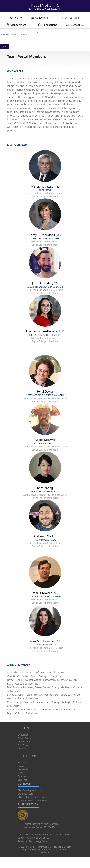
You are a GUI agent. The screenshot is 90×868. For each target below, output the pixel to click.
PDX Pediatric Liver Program (33, 797)
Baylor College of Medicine (32, 801)
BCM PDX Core (26, 794)
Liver (20, 773)
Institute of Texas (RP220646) (39, 827)
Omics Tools (24, 738)
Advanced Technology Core (32, 841)
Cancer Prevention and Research (41, 824)
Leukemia (23, 769)
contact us (72, 123)
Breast (21, 766)
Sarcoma (22, 780)
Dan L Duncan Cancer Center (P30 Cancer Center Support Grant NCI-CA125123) (44, 836)
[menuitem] (16, 18)
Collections (24, 735)
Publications (24, 742)
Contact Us (24, 748)
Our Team (23, 745)
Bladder (22, 762)
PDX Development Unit (30, 790)
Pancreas (23, 776)
